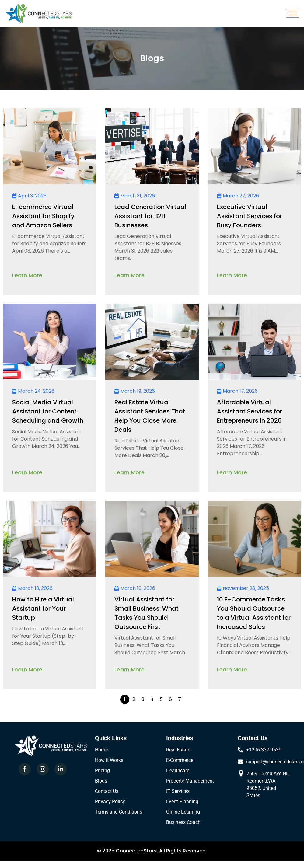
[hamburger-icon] (293, 13)
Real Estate (178, 750)
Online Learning (183, 812)
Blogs (101, 781)
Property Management (190, 781)
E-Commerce (180, 760)
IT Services (178, 791)
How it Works (109, 760)
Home (101, 750)
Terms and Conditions (119, 812)
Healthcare (178, 770)
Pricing (102, 770)
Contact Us (107, 791)
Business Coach (183, 822)
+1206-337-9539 (264, 750)
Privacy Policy (110, 802)
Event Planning (182, 802)
